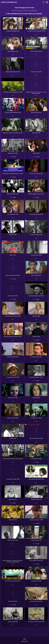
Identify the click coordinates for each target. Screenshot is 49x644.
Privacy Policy (25, 641)
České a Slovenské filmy (9, 2)
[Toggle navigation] (47, 2)
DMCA (25, 639)
